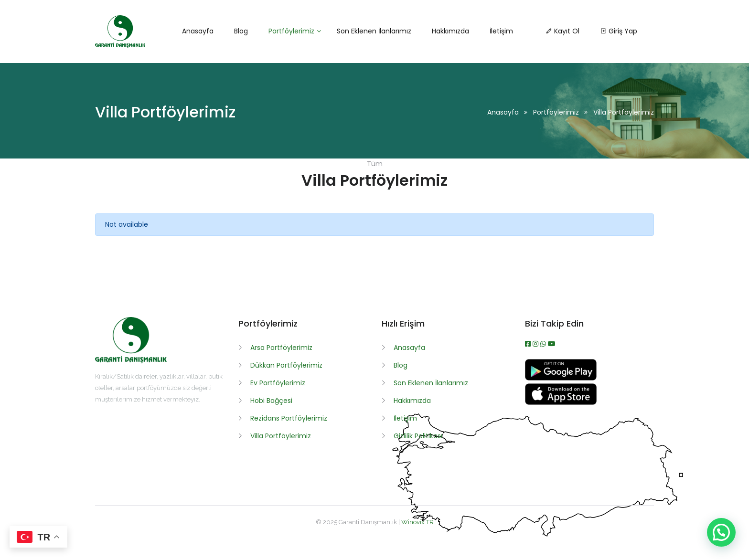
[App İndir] (561, 402)
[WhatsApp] (544, 344)
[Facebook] (529, 344)
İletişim (405, 418)
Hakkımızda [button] (450, 31)
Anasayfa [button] (198, 31)
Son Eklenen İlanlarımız (431, 383)
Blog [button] (241, 31)
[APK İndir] (561, 378)
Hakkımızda (412, 401)
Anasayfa (503, 112)
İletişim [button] (501, 31)
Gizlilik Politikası (418, 436)
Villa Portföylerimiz (281, 436)
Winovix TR (417, 522)
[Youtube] (552, 344)
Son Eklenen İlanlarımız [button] (374, 31)
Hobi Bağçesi (271, 401)
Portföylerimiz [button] (291, 31)
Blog (401, 365)
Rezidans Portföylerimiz (289, 418)
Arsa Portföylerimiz (281, 348)
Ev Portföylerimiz (278, 383)
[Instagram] (536, 344)
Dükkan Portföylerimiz (286, 365)
